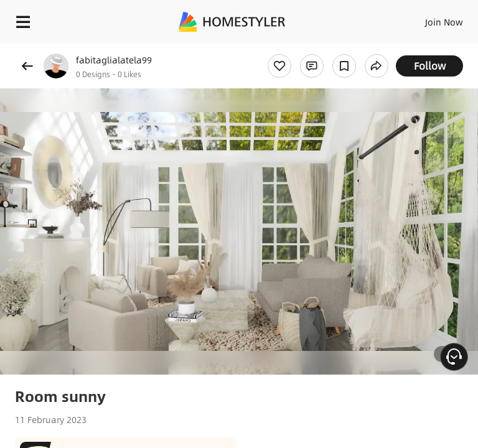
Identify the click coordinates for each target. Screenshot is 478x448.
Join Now (444, 22)
